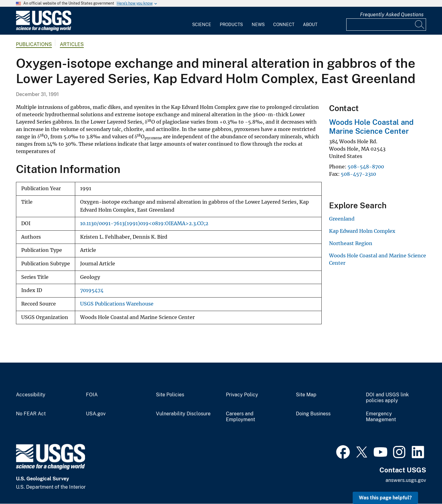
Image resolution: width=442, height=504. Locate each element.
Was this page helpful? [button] (385, 498)
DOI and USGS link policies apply (387, 398)
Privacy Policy (242, 395)
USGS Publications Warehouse (117, 304)
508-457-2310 (358, 174)
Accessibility (31, 395)
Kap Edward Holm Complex (362, 231)
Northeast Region (351, 243)
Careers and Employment (240, 417)
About (310, 25)
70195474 (92, 290)
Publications (34, 44)
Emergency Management (381, 417)
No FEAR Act (31, 414)
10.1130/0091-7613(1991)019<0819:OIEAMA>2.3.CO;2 (144, 223)
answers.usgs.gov (406, 480)
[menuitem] (202, 21)
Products (231, 25)
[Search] (420, 25)
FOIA (92, 395)
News (258, 25)
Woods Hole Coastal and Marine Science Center (371, 127)
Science (202, 25)
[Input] (386, 25)
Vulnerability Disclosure (183, 414)
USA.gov (96, 414)
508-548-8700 (366, 167)
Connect (284, 25)
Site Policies (170, 395)
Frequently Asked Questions (392, 15)
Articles (72, 44)
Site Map (306, 395)
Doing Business (313, 414)
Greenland (342, 219)
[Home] (44, 30)
